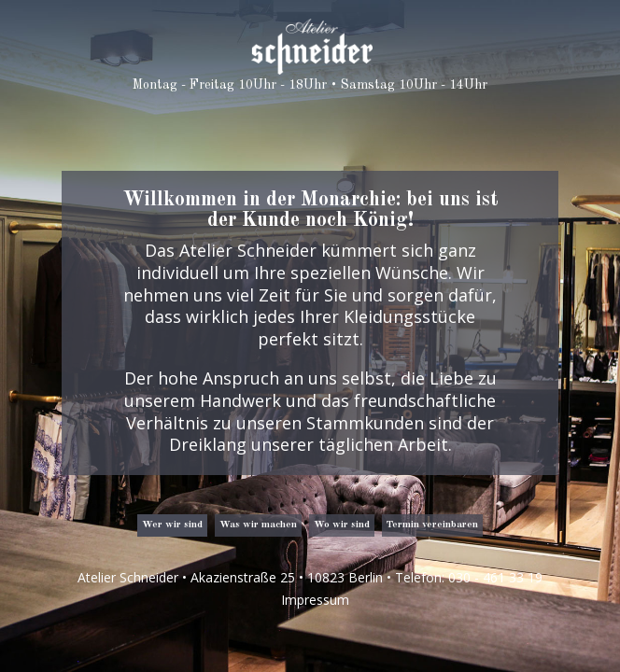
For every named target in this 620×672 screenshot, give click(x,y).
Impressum (315, 600)
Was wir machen (258, 525)
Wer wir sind (172, 525)
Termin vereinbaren (432, 525)
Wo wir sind (342, 525)
